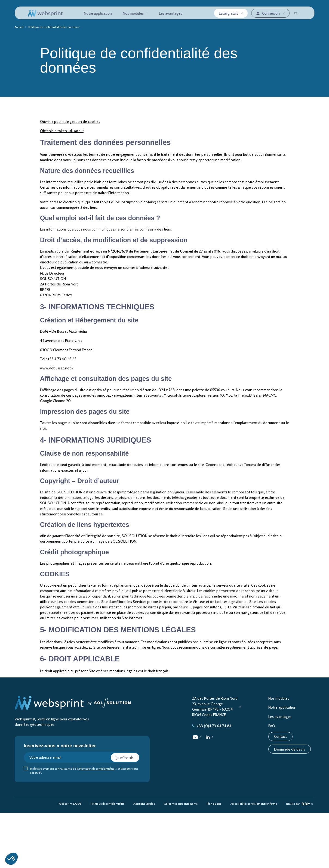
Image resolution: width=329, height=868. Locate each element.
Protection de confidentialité (97, 769)
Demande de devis (290, 749)
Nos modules (135, 13)
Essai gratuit (228, 13)
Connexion (268, 13)
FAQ (272, 726)
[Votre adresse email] (82, 757)
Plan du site (214, 804)
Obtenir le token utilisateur (62, 131)
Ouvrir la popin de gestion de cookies (70, 122)
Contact (280, 736)
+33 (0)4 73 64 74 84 (212, 726)
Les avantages (170, 13)
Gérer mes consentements (181, 804)
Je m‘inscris (125, 758)
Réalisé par (298, 804)
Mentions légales (144, 804)
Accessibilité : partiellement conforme (254, 804)
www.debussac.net (55, 368)
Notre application (98, 13)
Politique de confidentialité (107, 804)
